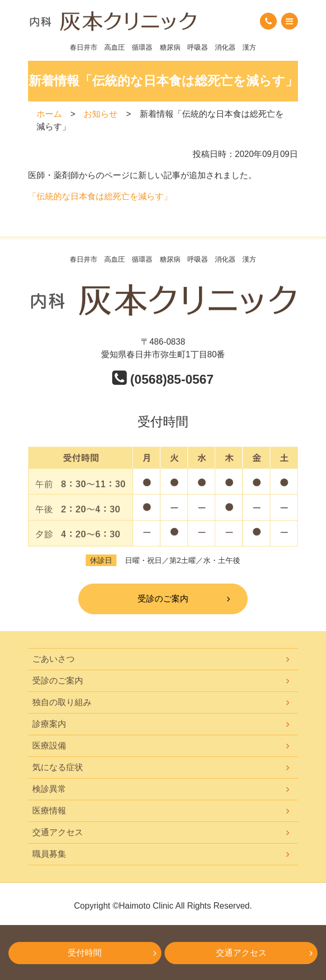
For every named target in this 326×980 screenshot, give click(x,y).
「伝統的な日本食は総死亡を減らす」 (100, 196)
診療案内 (49, 724)
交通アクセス (58, 832)
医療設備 (49, 746)
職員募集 (49, 854)
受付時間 (85, 953)
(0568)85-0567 (163, 379)
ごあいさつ (53, 659)
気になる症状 (58, 767)
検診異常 (49, 789)
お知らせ (101, 114)
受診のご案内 (163, 599)
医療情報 (49, 811)
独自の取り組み (62, 702)
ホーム (49, 114)
